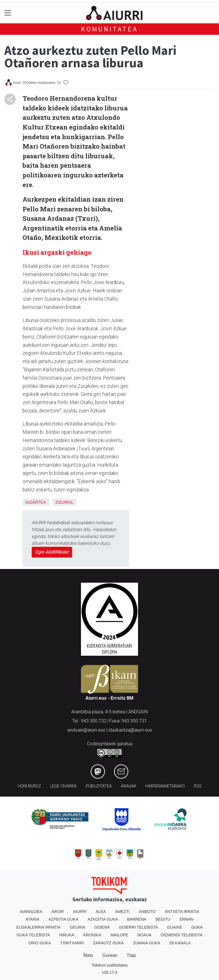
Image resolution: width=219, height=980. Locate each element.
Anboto (147, 912)
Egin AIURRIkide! (52, 552)
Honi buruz (29, 786)
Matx (88, 955)
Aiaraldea (31, 912)
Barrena (137, 919)
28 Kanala (180, 943)
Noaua (144, 935)
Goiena (102, 927)
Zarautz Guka (108, 943)
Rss (198, 786)
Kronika (92, 935)
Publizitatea (99, 786)
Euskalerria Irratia (38, 927)
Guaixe (175, 927)
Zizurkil (64, 502)
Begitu (163, 919)
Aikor (58, 912)
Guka (197, 927)
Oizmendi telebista (182, 935)
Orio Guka (39, 943)
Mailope (119, 935)
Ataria (33, 919)
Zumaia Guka (147, 943)
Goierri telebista (138, 927)
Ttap (131, 955)
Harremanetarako (165, 786)
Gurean (110, 955)
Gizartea (36, 502)
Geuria (78, 927)
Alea (101, 912)
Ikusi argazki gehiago (58, 252)
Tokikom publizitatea (109, 965)
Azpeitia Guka (63, 919)
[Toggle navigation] (8, 13)
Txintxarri (72, 943)
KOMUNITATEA (109, 29)
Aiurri (80, 912)
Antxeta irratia (182, 912)
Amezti (122, 912)
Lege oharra (63, 786)
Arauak (129, 786)
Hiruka (67, 935)
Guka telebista (33, 935)
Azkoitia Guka (103, 919)
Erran (186, 919)
